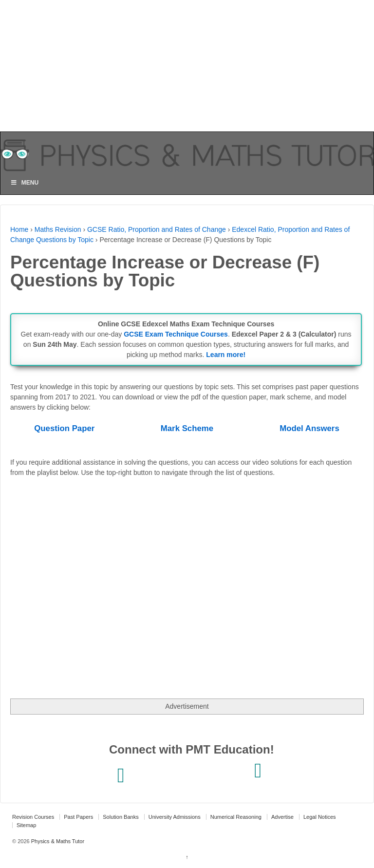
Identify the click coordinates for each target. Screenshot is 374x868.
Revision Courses (33, 817)
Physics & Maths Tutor (57, 841)
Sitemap (26, 825)
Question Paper (64, 428)
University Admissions (175, 817)
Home (19, 229)
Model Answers (309, 428)
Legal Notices (320, 817)
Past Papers (78, 817)
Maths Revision (58, 229)
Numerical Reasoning (236, 817)
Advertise (282, 817)
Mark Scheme (187, 428)
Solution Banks (121, 817)
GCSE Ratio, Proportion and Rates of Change (157, 229)
